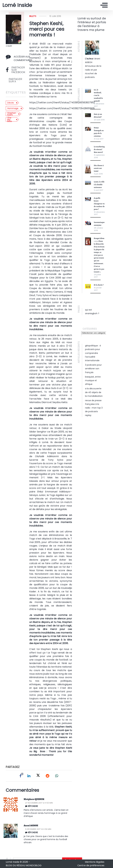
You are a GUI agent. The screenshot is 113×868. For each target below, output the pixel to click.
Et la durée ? (99, 285)
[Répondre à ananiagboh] (49, 832)
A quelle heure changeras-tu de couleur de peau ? (99, 204)
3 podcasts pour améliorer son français (93, 369)
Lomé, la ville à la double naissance (99, 184)
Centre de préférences (91, 865)
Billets (33, 16)
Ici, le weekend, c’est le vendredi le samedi (98, 95)
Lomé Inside (17, 5)
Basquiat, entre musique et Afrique (93, 380)
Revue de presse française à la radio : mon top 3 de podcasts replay (94, 408)
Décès (11, 103)
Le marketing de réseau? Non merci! (99, 149)
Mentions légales (95, 862)
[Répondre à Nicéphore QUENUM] (49, 806)
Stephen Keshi (12, 114)
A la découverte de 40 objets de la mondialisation (94, 392)
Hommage (13, 108)
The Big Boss (10, 119)
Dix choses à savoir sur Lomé (99, 168)
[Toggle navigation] (103, 5)
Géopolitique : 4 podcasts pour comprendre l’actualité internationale (93, 353)
